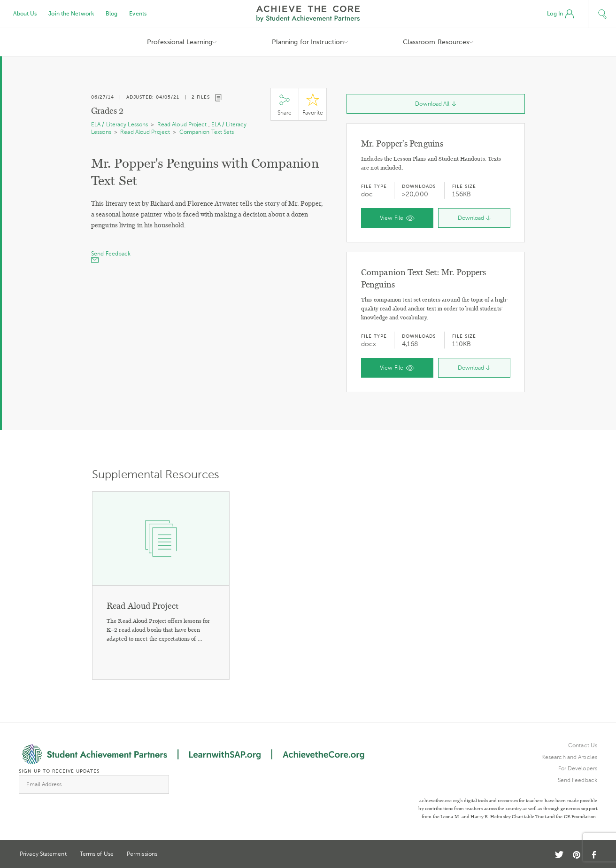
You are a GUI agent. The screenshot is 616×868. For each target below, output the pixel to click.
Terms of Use (97, 854)
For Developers (578, 768)
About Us (25, 14)
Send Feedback (577, 780)
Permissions (142, 854)
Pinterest (577, 855)
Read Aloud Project (182, 124)
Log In (560, 14)
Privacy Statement (43, 854)
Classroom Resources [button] (436, 42)
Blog (112, 14)
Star (313, 105)
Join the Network (71, 14)
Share (285, 105)
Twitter (559, 855)
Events (138, 14)
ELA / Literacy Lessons (119, 124)
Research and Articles (569, 757)
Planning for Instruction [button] (308, 42)
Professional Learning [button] (180, 42)
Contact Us (583, 745)
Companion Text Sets (207, 132)
